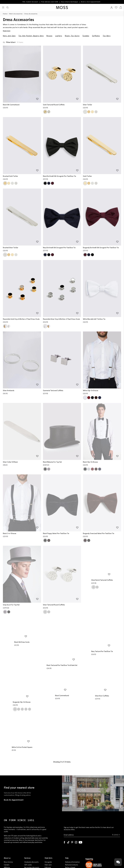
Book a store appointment (91, 2)
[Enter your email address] (88, 796)
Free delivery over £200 (50, 2)
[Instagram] (76, 803)
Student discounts (31, 831)
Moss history (8, 823)
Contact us (69, 834)
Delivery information (72, 823)
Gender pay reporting (12, 839)
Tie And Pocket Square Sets (31, 36)
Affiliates (7, 828)
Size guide (48, 823)
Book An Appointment (14, 761)
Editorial (48, 828)
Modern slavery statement (9, 835)
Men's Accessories (16, 14)
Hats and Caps (9, 36)
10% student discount (30, 2)
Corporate (8, 831)
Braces (49, 36)
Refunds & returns (72, 826)
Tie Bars (107, 36)
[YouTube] (80, 803)
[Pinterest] (72, 803)
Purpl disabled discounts (33, 834)
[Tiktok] (68, 803)
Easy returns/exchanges (70, 2)
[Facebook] (64, 803)
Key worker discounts (32, 828)
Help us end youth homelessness (100, 840)
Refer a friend (70, 828)
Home (5, 14)
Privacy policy (70, 839)
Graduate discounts (31, 823)
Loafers (59, 36)
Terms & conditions (72, 836)
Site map (68, 831)
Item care (48, 826)
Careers (7, 826)
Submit (116, 796)
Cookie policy (70, 842)
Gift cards (28, 826)
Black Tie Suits (72, 36)
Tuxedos (86, 36)
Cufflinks (96, 36)
